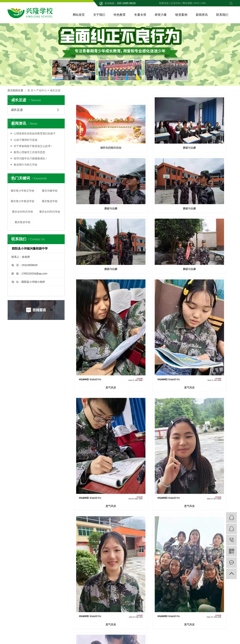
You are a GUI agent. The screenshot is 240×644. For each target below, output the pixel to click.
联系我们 (222, 15)
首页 (137, 535)
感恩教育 (127, 582)
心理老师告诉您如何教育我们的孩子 (34, 133)
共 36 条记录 (122, 535)
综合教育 (127, 593)
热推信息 (164, 3)
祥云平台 (112, 636)
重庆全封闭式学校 (22, 212)
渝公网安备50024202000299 (29, 610)
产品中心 (42, 90)
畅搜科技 (227, 628)
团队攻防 (99, 472)
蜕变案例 (181, 15)
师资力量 (161, 15)
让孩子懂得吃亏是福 (25, 140)
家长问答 (162, 570)
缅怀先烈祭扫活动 (99, 132)
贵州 (127, 632)
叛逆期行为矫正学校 (25, 165)
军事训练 (127, 576)
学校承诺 (93, 582)
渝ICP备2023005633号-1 (102, 628)
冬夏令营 (140, 15)
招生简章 (93, 570)
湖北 (139, 632)
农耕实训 (127, 587)
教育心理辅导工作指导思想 (29, 152)
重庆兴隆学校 (50, 191)
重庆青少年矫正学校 (22, 191)
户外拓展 (127, 598)
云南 (133, 632)
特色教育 (120, 15)
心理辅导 (127, 570)
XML (204, 3)
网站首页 (79, 15)
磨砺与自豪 (153, 132)
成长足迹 (55, 90)
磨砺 (153, 472)
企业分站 (175, 3)
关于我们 (99, 15)
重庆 (115, 632)
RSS (197, 3)
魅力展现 (153, 424)
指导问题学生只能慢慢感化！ (30, 158)
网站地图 (187, 3)
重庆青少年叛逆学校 (22, 201)
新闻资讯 (202, 15)
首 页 (30, 90)
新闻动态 (162, 565)
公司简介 (93, 565)
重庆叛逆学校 (50, 201)
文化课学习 (129, 565)
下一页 (162, 535)
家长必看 (93, 576)
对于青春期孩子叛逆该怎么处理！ (33, 146)
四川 (121, 632)
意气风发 (99, 259)
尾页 (174, 535)
